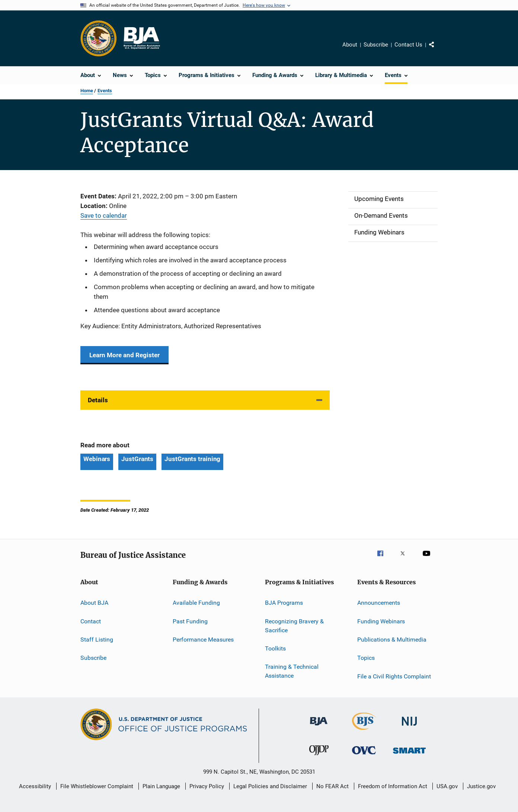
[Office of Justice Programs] (99, 38)
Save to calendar (104, 215)
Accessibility (35, 786)
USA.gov (447, 786)
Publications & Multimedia (392, 640)
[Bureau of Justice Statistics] (364, 731)
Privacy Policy (207, 786)
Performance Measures (203, 640)
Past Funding (190, 621)
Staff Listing (97, 640)
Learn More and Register (124, 355)
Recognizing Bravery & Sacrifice (294, 626)
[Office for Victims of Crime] (364, 756)
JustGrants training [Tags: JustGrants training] (192, 459)
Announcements (379, 603)
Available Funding (196, 603)
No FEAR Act (332, 786)
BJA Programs (284, 603)
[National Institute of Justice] (409, 727)
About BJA (94, 603)
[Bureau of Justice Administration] (319, 727)
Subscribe (376, 45)
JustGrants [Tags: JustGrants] (137, 459)
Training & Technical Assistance (292, 671)
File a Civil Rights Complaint (394, 676)
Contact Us (408, 45)
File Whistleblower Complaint (97, 786)
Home (87, 91)
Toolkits (275, 648)
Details (98, 400)
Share (438, 50)
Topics (366, 658)
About (350, 45)
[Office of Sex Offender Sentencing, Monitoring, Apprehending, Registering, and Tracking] (409, 755)
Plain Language (161, 786)
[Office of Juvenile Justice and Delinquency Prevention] (319, 757)
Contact (91, 621)
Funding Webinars (381, 621)
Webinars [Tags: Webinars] (97, 459)
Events (105, 91)
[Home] (141, 38)
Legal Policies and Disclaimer (270, 786)
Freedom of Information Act (393, 786)
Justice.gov (481, 786)
